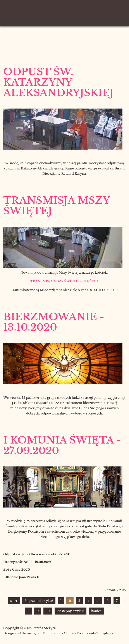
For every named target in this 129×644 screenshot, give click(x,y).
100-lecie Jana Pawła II (21, 577)
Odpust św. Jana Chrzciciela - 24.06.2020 (36, 554)
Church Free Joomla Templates (88, 633)
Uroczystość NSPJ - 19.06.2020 (28, 562)
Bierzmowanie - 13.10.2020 (54, 322)
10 (48, 611)
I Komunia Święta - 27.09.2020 (62, 445)
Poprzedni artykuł (39, 601)
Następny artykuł (71, 611)
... (98, 601)
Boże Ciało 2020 (17, 570)
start (14, 601)
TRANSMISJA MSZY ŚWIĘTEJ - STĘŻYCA (64, 281)
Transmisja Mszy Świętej (56, 205)
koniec (96, 611)
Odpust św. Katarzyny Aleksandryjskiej (58, 82)
